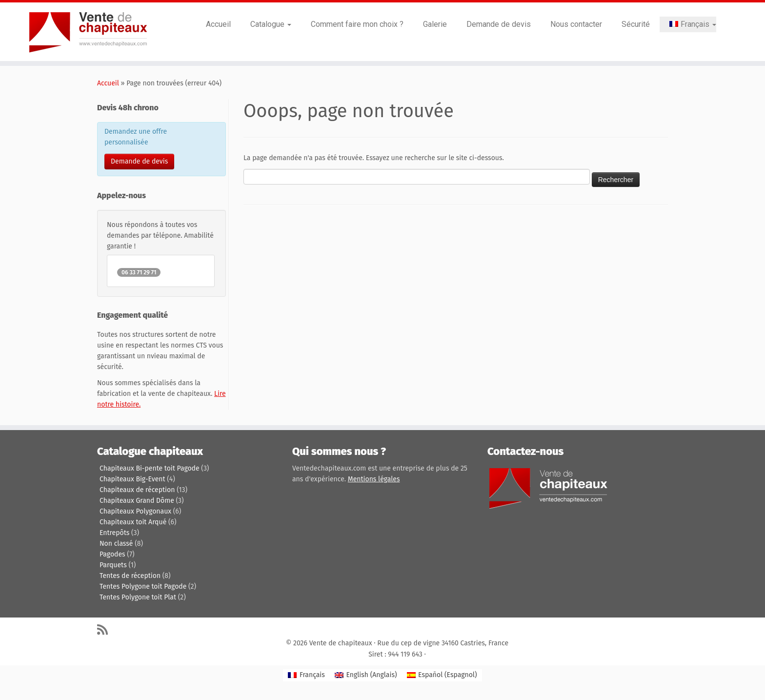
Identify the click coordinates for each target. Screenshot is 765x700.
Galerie (435, 24)
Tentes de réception (130, 576)
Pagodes (112, 554)
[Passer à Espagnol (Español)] (442, 675)
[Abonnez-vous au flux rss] (106, 629)
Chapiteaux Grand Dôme (137, 501)
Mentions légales (374, 479)
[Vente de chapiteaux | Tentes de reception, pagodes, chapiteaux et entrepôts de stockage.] (88, 32)
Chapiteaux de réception (137, 490)
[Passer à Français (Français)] (306, 675)
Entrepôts (114, 533)
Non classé (116, 544)
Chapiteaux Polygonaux (135, 511)
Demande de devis (499, 24)
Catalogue (271, 24)
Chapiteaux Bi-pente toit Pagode (150, 468)
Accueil (218, 24)
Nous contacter (576, 24)
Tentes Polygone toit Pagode (143, 587)
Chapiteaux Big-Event (132, 479)
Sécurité (636, 24)
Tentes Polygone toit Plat (138, 597)
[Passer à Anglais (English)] (366, 675)
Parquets (113, 565)
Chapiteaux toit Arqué (133, 522)
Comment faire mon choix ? (357, 24)
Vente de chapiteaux (341, 643)
